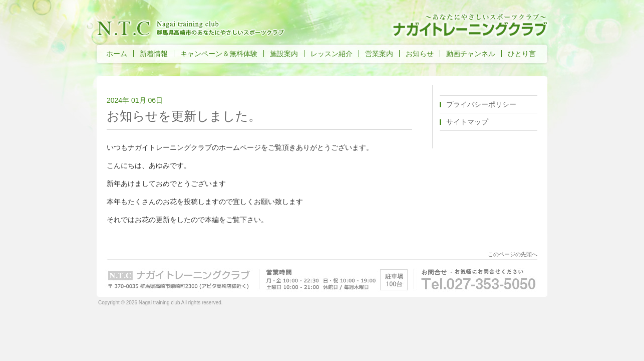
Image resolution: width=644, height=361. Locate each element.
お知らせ (420, 54)
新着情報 (154, 54)
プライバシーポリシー (481, 104)
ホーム (117, 54)
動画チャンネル (471, 54)
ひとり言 (522, 54)
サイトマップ (467, 122)
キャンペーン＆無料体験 (219, 54)
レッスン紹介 (332, 54)
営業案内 (379, 54)
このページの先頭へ (513, 254)
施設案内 (284, 54)
